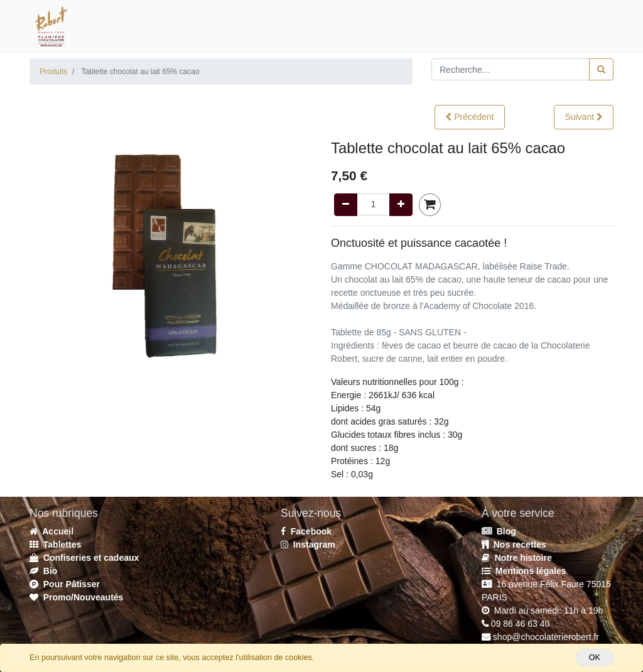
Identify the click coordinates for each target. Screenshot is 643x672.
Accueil (51, 531)
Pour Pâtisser (65, 584)
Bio (43, 571)
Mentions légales (524, 571)
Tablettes (55, 545)
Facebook (306, 531)
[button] (470, 117)
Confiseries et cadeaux (84, 558)
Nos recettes (514, 545)
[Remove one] (346, 205)
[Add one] (401, 205)
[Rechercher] (601, 69)
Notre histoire (517, 558)
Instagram (308, 545)
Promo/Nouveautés (76, 597)
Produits (53, 72)
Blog (499, 531)
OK (595, 658)
